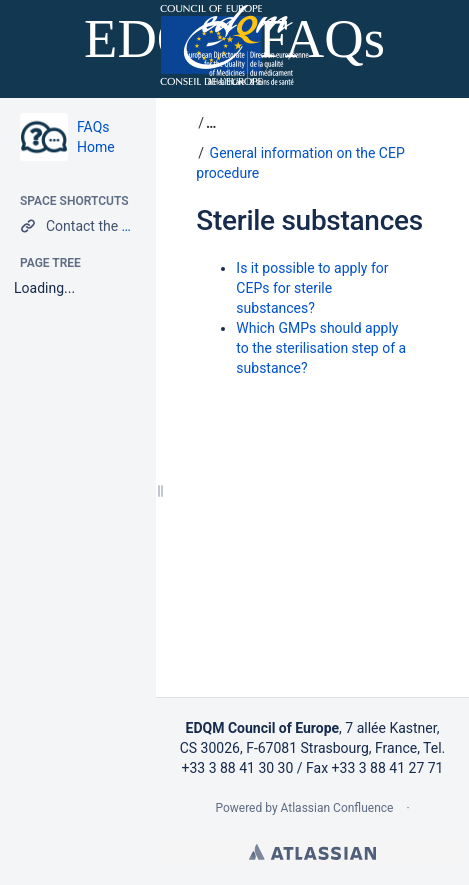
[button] (208, 123)
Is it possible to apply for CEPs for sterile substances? (312, 288)
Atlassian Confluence (337, 808)
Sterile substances (309, 220)
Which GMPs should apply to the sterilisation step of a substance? (321, 348)
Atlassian (312, 852)
